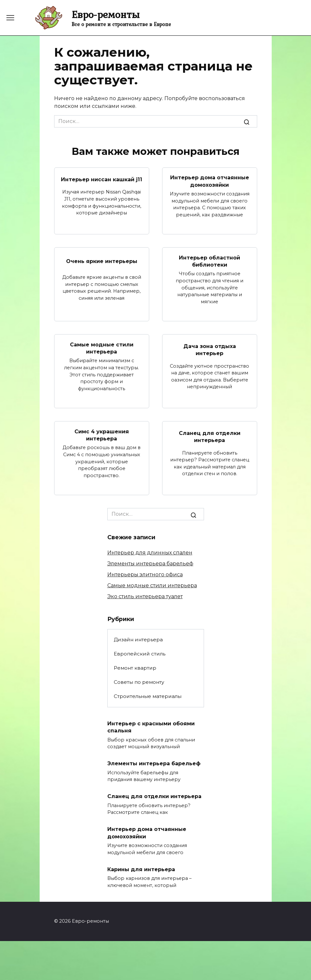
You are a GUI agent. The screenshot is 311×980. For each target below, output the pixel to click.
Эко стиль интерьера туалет (145, 596)
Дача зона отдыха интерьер (210, 350)
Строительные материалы (148, 696)
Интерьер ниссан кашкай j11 (102, 179)
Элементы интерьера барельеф (150, 564)
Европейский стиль (140, 654)
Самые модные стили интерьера (102, 348)
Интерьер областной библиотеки (209, 261)
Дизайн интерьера (138, 640)
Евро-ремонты (106, 14)
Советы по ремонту (139, 682)
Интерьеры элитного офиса (145, 575)
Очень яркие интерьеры (102, 261)
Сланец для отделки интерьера (210, 437)
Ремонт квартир (135, 668)
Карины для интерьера (141, 869)
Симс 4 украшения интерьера (102, 435)
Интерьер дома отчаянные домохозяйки (210, 181)
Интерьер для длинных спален (150, 553)
